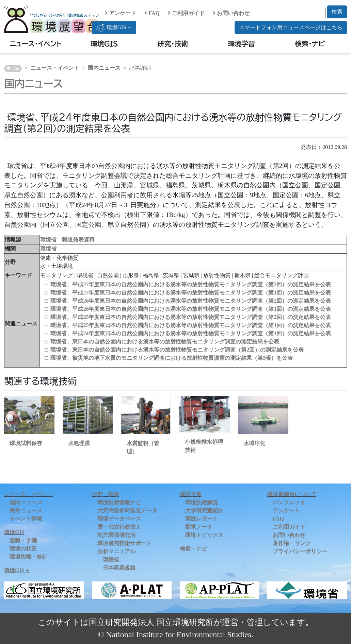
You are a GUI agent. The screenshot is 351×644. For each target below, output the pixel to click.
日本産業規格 (119, 568)
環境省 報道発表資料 (67, 240)
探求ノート (199, 527)
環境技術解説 (202, 502)
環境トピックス (204, 535)
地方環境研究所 (116, 535)
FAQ (152, 13)
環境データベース (119, 519)
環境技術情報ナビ (119, 502)
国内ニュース (104, 68)
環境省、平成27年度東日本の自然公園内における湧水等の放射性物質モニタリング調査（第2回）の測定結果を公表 (191, 284)
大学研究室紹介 (204, 511)
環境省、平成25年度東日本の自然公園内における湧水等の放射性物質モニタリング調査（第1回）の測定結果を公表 (191, 325)
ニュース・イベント (36, 44)
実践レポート (202, 519)
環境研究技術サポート (125, 543)
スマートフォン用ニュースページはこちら (291, 27)
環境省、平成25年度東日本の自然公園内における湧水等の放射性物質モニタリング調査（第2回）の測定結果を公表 (191, 317)
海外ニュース (26, 511)
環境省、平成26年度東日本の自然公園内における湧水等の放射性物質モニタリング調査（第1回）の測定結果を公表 (191, 309)
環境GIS (104, 44)
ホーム (13, 68)
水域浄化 (254, 443)
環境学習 (241, 44)
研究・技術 (173, 44)
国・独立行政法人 (119, 527)
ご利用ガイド (186, 13)
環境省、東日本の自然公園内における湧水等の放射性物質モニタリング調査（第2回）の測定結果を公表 (177, 350)
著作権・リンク (292, 543)
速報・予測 (23, 540)
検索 (337, 12)
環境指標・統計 (29, 557)
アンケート (121, 13)
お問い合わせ (231, 13)
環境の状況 (23, 549)
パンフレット (289, 502)
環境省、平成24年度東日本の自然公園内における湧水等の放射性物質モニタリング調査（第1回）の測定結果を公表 (191, 333)
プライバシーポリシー (300, 551)
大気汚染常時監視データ (127, 511)
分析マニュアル (116, 551)
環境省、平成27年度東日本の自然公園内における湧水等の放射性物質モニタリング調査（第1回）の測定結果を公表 (191, 293)
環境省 (48, 249)
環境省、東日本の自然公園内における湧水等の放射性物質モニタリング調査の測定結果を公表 (165, 342)
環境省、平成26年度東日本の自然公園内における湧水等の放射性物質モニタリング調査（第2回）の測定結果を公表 (191, 301)
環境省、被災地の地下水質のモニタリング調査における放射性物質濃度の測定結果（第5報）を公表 (172, 358)
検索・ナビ (310, 44)
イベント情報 (26, 519)
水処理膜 (79, 443)
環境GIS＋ (114, 28)
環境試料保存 (26, 443)
